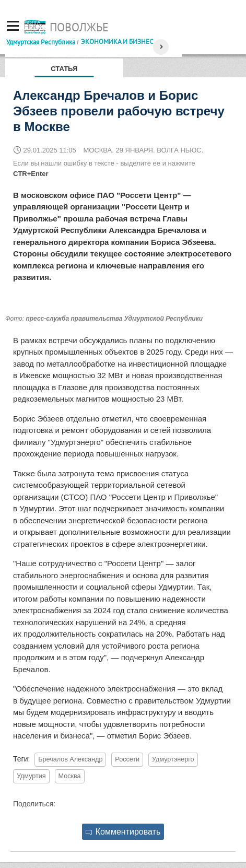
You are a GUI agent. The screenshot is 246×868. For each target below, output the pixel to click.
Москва (70, 776)
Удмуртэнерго (173, 759)
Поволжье (79, 27)
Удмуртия (31, 776)
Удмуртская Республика (41, 42)
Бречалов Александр (70, 759)
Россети (127, 759)
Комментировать (123, 832)
